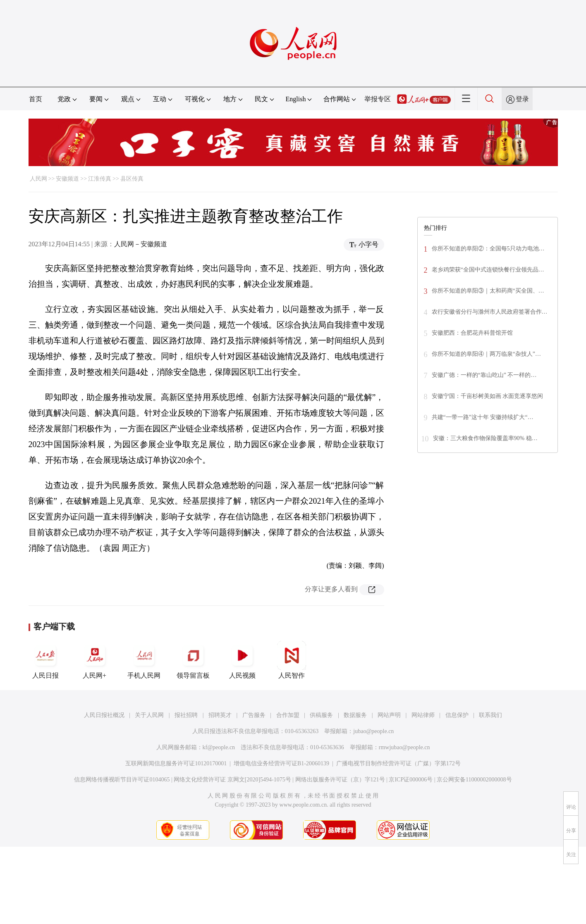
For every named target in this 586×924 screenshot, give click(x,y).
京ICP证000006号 (411, 780)
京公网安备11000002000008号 (474, 780)
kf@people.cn (219, 747)
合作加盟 (288, 715)
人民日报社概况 (104, 715)
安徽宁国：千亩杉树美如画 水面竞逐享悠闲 (488, 396)
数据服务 (355, 715)
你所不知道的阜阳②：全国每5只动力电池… (488, 249)
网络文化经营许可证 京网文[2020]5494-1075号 (232, 780)
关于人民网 (149, 715)
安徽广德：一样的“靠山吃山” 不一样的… (484, 375)
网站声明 (389, 715)
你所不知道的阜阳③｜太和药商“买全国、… (488, 291)
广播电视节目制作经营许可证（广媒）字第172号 (398, 763)
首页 (36, 99)
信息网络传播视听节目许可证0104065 (122, 780)
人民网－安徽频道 (141, 244)
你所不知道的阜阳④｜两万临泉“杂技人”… (486, 354)
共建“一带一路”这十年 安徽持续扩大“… (483, 417)
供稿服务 (321, 715)
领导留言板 (193, 660)
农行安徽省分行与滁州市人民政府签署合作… (490, 312)
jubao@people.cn (373, 731)
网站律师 (423, 715)
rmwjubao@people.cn (404, 747)
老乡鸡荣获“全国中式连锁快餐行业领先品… (488, 270)
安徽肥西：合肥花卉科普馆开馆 (472, 333)
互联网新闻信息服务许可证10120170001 (176, 763)
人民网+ (95, 660)
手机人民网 (144, 660)
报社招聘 (186, 715)
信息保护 (457, 715)
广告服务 (254, 715)
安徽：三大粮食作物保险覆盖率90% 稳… (485, 438)
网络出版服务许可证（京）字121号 (340, 780)
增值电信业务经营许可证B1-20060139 (281, 763)
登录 (522, 99)
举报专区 (378, 99)
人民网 (38, 179)
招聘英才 (220, 715)
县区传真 (132, 179)
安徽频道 (67, 179)
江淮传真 (100, 179)
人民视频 (242, 660)
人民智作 (292, 660)
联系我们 (490, 715)
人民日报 (45, 660)
